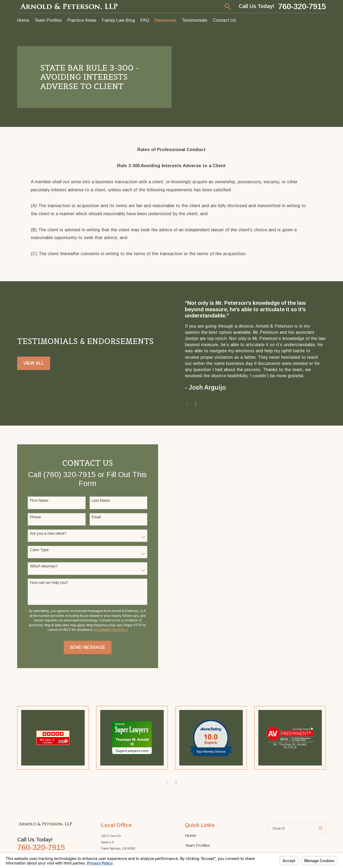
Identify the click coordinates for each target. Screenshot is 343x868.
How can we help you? (47, 583)
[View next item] (198, 404)
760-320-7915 (302, 6)
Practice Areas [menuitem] (82, 20)
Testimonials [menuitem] (195, 20)
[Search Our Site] (321, 828)
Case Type (38, 550)
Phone (34, 517)
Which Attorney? (42, 566)
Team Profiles (197, 845)
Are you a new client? (46, 533)
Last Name (99, 500)
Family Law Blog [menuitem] (118, 20)
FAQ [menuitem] (145, 20)
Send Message (86, 647)
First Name (37, 500)
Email (94, 517)
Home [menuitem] (23, 20)
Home (190, 835)
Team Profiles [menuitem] (48, 20)
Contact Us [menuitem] (224, 20)
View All (34, 365)
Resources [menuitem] (165, 20)
